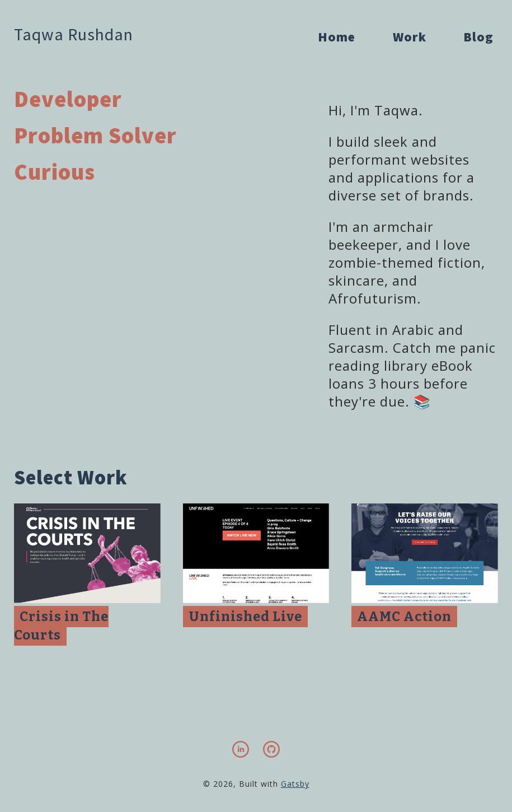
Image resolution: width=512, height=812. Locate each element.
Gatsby (295, 784)
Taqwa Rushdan (74, 34)
